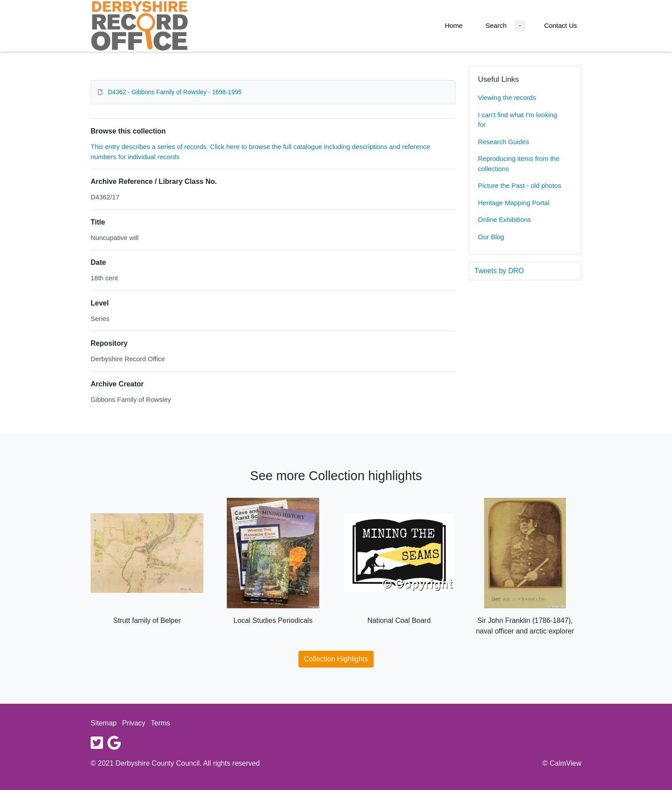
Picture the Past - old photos (519, 185)
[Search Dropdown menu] (520, 26)
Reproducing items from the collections (519, 164)
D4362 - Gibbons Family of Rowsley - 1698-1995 (175, 92)
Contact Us (561, 25)
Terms (160, 723)
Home (454, 25)
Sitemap (104, 723)
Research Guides (504, 142)
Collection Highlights (336, 659)
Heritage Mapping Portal (514, 203)
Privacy (134, 723)
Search (496, 25)
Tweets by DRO (499, 271)
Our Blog (491, 237)
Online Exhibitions (504, 219)
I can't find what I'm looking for (517, 120)
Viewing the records (507, 97)
